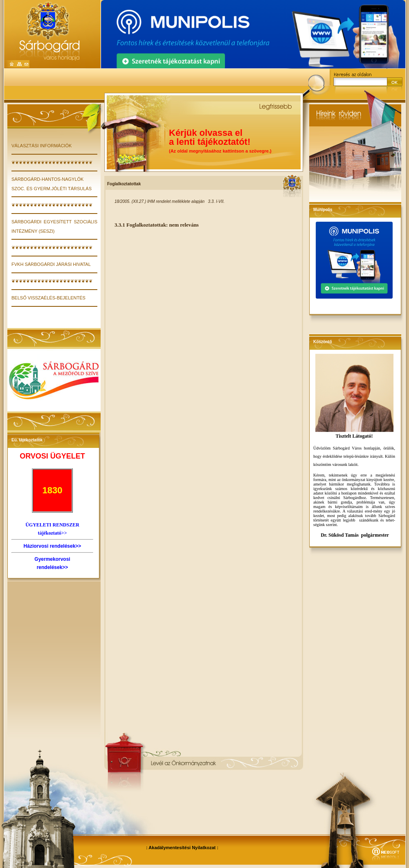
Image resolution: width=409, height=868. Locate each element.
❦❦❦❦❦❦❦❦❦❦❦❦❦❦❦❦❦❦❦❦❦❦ (52, 162)
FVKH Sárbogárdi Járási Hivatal (51, 264)
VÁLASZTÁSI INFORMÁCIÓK (42, 146)
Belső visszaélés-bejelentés (48, 298)
